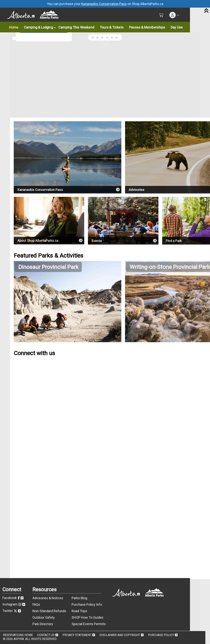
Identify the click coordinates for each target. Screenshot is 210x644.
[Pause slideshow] (14, 38)
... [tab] (93, 38)
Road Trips (79, 611)
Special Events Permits (89, 624)
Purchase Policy (161, 635)
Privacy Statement (77, 635)
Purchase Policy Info (87, 604)
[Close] (206, 11)
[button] (174, 15)
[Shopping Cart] (161, 15)
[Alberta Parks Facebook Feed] (68, 413)
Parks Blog (79, 598)
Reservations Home (18, 635)
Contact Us (46, 635)
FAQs (36, 604)
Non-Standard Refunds (49, 611)
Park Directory (43, 624)
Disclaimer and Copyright (120, 635)
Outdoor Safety (44, 617)
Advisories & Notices (48, 598)
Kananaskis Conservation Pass (104, 4)
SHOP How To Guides (88, 617)
